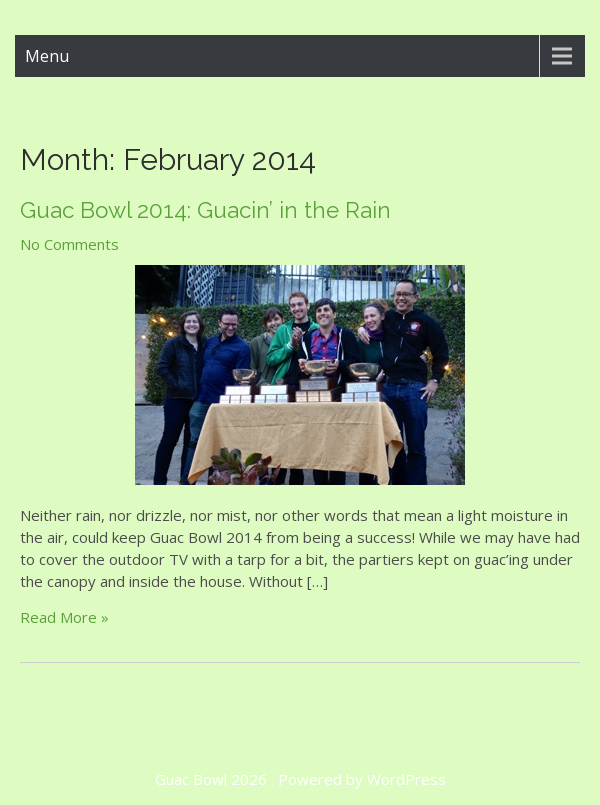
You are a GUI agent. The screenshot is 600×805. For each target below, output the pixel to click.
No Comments (69, 244)
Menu (47, 56)
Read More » (64, 617)
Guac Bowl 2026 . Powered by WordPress (300, 779)
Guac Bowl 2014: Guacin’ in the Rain (205, 210)
